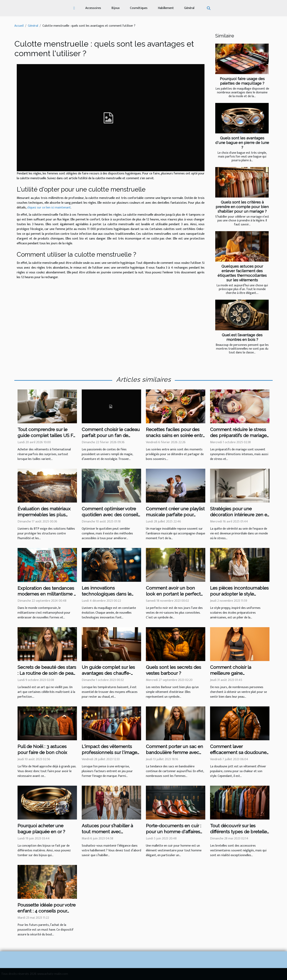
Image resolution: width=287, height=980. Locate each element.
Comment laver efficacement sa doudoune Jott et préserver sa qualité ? (240, 752)
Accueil (19, 26)
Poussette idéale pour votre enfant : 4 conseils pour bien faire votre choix (47, 911)
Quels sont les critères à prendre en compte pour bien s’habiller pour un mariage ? (242, 207)
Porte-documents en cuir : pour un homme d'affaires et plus (173, 832)
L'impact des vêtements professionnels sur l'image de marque (109, 752)
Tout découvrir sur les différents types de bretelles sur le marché (240, 832)
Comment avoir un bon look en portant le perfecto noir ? (175, 594)
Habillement (166, 8)
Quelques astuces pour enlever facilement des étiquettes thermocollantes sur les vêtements (242, 273)
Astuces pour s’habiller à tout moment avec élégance (107, 832)
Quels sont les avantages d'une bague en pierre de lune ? (242, 143)
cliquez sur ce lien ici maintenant (49, 208)
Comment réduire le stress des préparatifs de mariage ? (238, 435)
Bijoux (115, 8)
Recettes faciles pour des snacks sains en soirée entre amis (176, 435)
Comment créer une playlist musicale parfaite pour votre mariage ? (175, 515)
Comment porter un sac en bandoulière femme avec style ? (174, 752)
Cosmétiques (139, 8)
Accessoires (93, 8)
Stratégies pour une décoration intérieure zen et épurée (239, 515)
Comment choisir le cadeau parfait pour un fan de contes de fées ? (111, 435)
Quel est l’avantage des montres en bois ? (242, 337)
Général (189, 8)
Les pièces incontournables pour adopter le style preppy (239, 594)
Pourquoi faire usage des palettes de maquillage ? (242, 81)
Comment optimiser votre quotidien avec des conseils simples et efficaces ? (111, 515)
